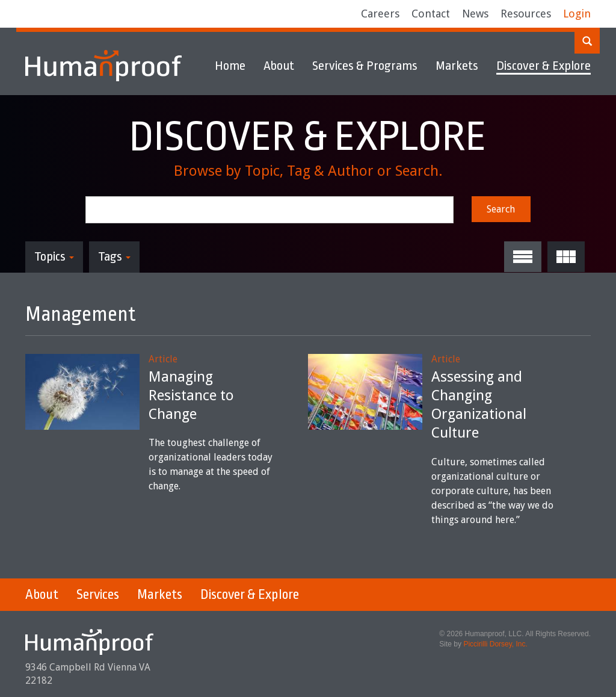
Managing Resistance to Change (191, 395)
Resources (526, 14)
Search (501, 209)
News (475, 14)
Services (98, 595)
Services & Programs (365, 66)
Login (577, 14)
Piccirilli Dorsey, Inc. (495, 644)
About (279, 66)
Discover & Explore (544, 66)
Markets (457, 66)
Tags (114, 256)
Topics (54, 256)
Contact (431, 14)
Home (230, 66)
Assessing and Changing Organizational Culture (479, 405)
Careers (380, 14)
